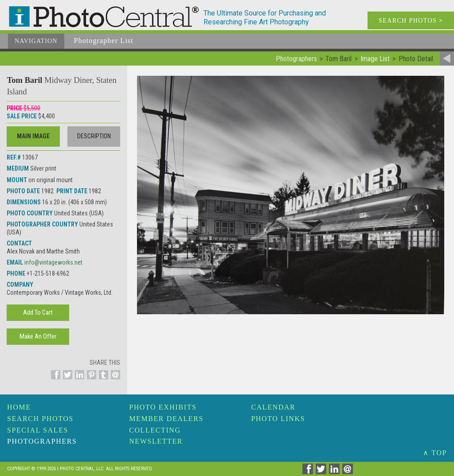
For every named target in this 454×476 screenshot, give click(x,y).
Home (19, 407)
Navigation (36, 41)
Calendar (273, 407)
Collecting (155, 430)
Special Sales (38, 430)
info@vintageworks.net (53, 262)
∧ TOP (435, 453)
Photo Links (278, 419)
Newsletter (156, 441)
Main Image (33, 136)
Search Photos (40, 419)
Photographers (42, 441)
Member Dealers (166, 419)
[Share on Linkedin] (78, 380)
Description (94, 136)
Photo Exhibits (163, 407)
